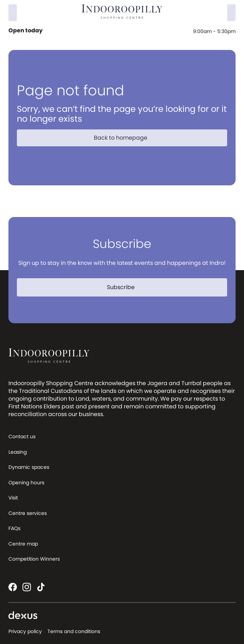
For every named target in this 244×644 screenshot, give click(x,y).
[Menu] (231, 13)
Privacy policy (25, 631)
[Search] (13, 13)
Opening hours (26, 483)
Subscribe (125, 287)
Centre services (28, 513)
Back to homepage (125, 138)
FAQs (14, 528)
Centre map (23, 544)
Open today (26, 31)
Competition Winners (34, 559)
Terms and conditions (74, 631)
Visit (13, 498)
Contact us (22, 436)
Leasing (18, 452)
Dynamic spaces (29, 467)
